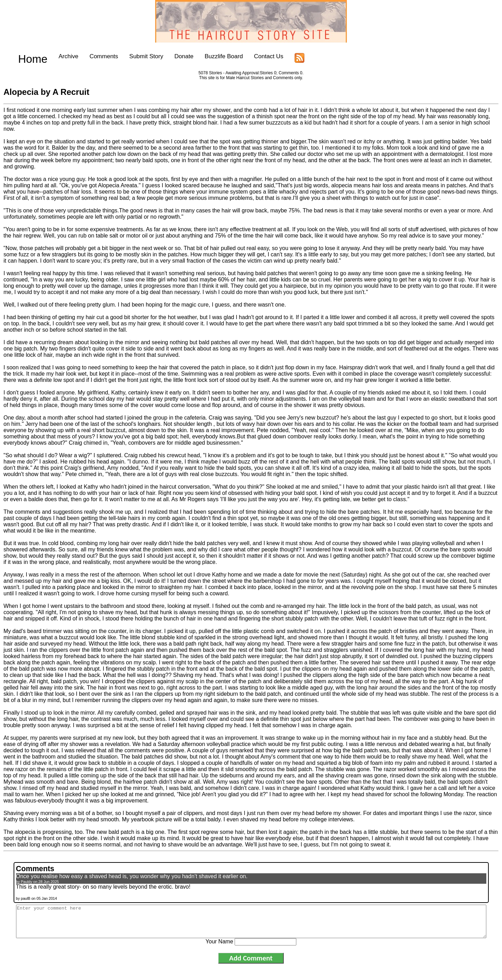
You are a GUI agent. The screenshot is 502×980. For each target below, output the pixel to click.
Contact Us (255, 56)
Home (26, 56)
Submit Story (133, 56)
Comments (90, 56)
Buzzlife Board (210, 56)
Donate (171, 56)
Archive (55, 56)
